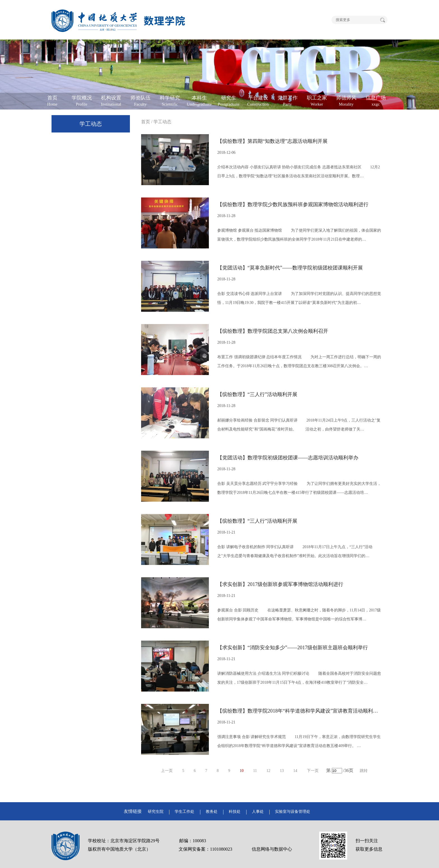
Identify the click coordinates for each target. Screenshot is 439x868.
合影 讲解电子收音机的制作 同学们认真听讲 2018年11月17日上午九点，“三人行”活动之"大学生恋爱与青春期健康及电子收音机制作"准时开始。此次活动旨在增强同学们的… (295, 551)
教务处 (212, 812)
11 (255, 771)
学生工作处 (185, 812)
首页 (146, 122)
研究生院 (156, 812)
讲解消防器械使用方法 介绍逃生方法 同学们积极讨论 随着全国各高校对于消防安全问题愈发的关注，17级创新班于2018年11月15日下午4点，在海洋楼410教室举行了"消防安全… (299, 678)
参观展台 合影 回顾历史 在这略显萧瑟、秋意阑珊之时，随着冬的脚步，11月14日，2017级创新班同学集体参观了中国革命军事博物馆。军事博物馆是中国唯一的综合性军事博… (299, 615)
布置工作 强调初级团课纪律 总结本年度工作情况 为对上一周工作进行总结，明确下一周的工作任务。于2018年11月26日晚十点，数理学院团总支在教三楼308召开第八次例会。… (299, 361)
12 (268, 771)
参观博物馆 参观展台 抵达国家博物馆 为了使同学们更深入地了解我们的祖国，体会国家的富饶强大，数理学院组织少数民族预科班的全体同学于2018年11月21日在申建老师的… (299, 235)
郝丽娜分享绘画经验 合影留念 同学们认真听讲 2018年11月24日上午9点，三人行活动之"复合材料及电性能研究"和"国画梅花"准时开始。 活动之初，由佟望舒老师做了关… (299, 425)
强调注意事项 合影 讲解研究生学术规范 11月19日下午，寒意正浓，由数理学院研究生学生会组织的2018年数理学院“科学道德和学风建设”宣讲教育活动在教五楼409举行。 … (299, 741)
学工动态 (91, 124)
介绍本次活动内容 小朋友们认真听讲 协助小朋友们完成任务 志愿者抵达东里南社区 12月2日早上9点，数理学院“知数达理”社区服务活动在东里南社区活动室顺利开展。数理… (299, 172)
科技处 (235, 812)
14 (295, 771)
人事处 (258, 812)
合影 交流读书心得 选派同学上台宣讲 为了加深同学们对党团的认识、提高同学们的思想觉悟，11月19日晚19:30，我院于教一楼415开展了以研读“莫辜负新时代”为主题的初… (299, 298)
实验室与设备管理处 (293, 812)
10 (242, 771)
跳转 (364, 771)
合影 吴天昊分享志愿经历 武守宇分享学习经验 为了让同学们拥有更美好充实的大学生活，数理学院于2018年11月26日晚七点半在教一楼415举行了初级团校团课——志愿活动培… (299, 488)
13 (282, 771)
